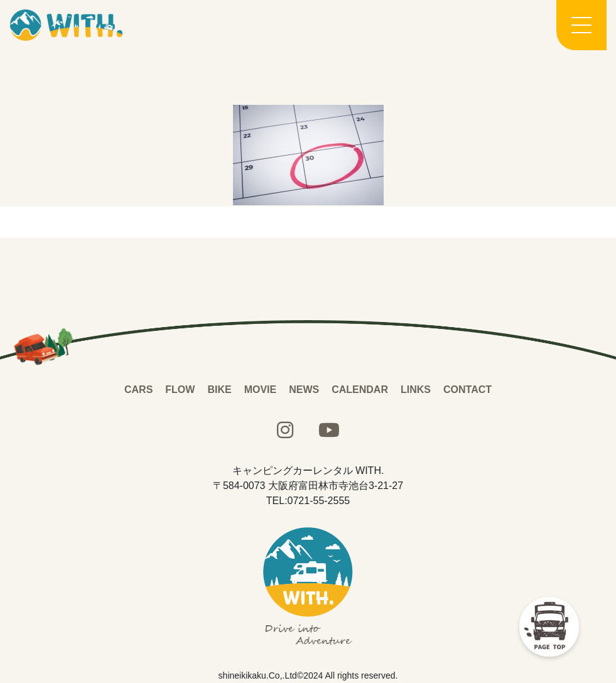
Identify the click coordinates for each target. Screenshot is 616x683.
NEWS (304, 390)
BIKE (219, 390)
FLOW (180, 390)
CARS (138, 390)
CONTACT (467, 390)
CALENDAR (360, 390)
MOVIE (261, 390)
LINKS (416, 390)
